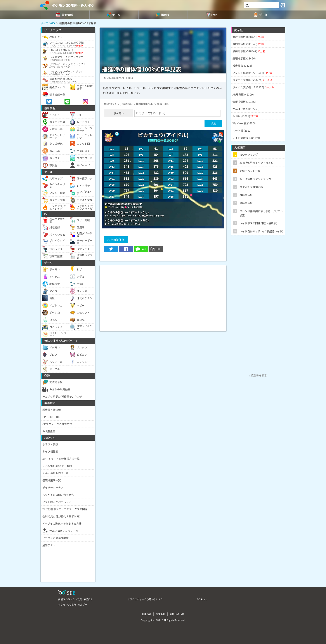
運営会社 (161, 614)
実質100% (163, 104)
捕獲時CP (128, 104)
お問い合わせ (177, 614)
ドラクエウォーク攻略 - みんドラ (145, 599)
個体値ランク (112, 104)
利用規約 (147, 614)
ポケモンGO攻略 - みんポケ (73, 5)
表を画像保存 (116, 240)
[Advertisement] (163, 296)
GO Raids (202, 599)
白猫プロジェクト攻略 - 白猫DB (75, 599)
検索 (213, 123)
